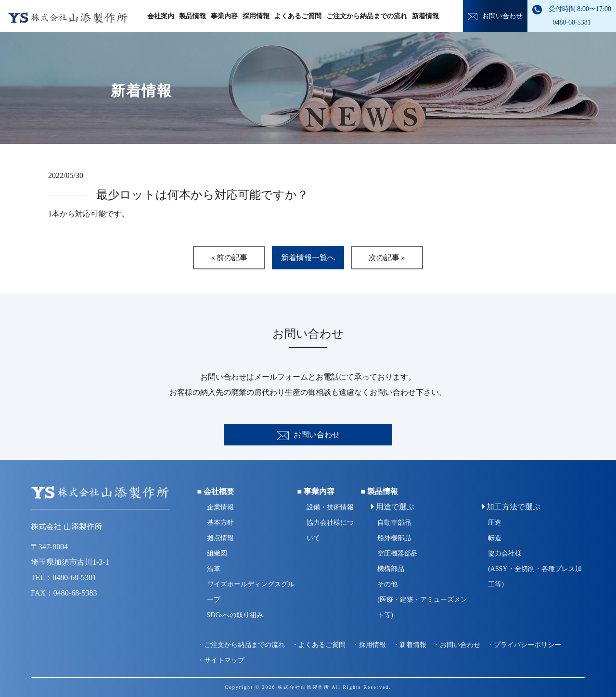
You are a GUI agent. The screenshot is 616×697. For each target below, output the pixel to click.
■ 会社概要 (216, 491)
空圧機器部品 (398, 553)
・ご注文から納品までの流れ (241, 645)
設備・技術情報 (330, 507)
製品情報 (192, 16)
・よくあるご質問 (319, 645)
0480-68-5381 (74, 577)
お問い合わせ (495, 16)
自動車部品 (394, 523)
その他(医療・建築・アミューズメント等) (422, 600)
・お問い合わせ (457, 645)
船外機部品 (394, 538)
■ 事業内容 (316, 491)
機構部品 (391, 569)
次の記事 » (387, 258)
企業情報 (220, 507)
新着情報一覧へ (308, 258)
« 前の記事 (229, 258)
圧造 (495, 523)
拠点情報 (220, 538)
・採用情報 (369, 645)
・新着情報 (410, 645)
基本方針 (220, 523)
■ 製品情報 (379, 491)
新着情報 (425, 16)
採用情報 (256, 16)
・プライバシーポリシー (524, 645)
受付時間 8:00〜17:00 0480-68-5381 (572, 15)
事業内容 (224, 16)
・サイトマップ (221, 660)
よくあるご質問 (298, 16)
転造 (495, 538)
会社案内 (161, 16)
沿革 (214, 569)
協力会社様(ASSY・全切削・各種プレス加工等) (535, 569)
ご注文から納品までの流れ (367, 16)
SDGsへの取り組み (235, 615)
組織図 (217, 553)
